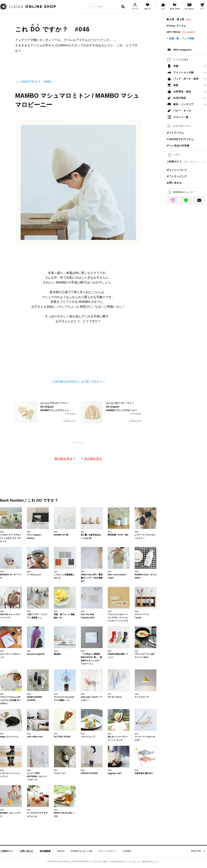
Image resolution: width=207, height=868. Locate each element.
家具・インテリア (183, 104)
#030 (83, 611)
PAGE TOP (196, 851)
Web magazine (183, 50)
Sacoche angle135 (36, 654)
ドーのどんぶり (34, 575)
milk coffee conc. (35, 737)
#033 (2, 611)
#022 (136, 651)
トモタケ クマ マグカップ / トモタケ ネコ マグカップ (11, 538)
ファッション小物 (183, 72)
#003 (2, 810)
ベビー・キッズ (182, 111)
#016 (136, 694)
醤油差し (58, 654)
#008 (29, 770)
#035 (110, 572)
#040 (136, 532)
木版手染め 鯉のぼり (144, 773)
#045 (2, 532)
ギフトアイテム (175, 133)
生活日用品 (180, 98)
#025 (56, 651)
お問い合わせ (174, 183)
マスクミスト (60, 773)
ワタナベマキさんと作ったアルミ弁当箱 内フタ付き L (10, 700)
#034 (136, 572)
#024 (83, 651)
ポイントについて (177, 170)
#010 (136, 734)
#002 (29, 810)
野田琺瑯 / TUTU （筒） (119, 535)
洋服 (176, 66)
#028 (136, 611)
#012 (83, 734)
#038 (29, 572)
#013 (56, 734)
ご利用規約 (127, 851)
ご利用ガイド (186, 163)
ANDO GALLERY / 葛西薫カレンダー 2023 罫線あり (92, 578)
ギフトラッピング (177, 176)
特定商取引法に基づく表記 (81, 851)
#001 (56, 810)
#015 (2, 734)
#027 (2, 651)
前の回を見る (63, 459)
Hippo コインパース (9, 737)
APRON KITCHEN (89, 773)
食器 (176, 85)
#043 (56, 532)
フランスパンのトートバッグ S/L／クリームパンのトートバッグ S (118, 618)
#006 (83, 770)
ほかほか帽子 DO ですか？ (111, 412)
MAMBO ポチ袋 (61, 535)
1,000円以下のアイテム (180, 139)
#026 (29, 651)
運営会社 (61, 851)
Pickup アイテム (176, 26)
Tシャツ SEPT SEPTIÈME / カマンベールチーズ (37, 776)
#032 (29, 611)
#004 (136, 770)
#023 (110, 651)
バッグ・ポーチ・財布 (186, 79)
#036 (83, 572)
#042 (83, 532)
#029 (110, 611)
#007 (56, 770)
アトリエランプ (142, 697)
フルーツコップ (88, 737)
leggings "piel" (115, 773)
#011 (110, 734)
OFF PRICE (181, 32)
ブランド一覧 (181, 117)
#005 (110, 770)
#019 (56, 694)
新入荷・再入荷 (179, 19)
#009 (2, 770)
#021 (2, 694)
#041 (110, 532)
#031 (56, 611)
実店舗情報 (45, 851)
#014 (29, 734)
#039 (2, 572)
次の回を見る (93, 459)
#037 (56, 572)
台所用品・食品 (182, 92)
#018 (83, 694)
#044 (29, 532)
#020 (29, 694)
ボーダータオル (115, 697)
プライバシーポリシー (107, 851)
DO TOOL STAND (62, 737)
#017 (110, 694)
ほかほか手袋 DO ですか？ (45, 412)
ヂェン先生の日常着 (178, 146)
